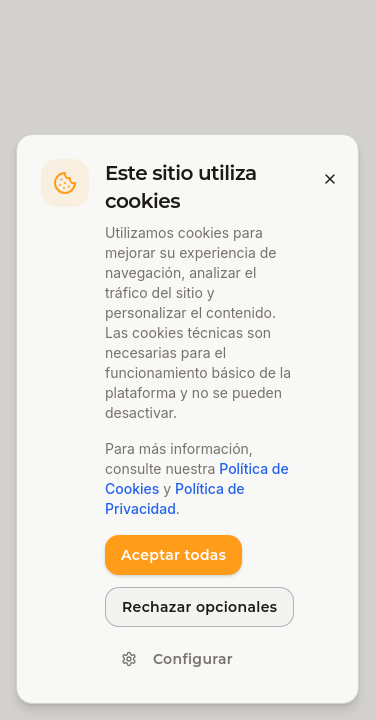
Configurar (177, 659)
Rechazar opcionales (199, 607)
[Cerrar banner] (330, 179)
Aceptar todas (173, 555)
